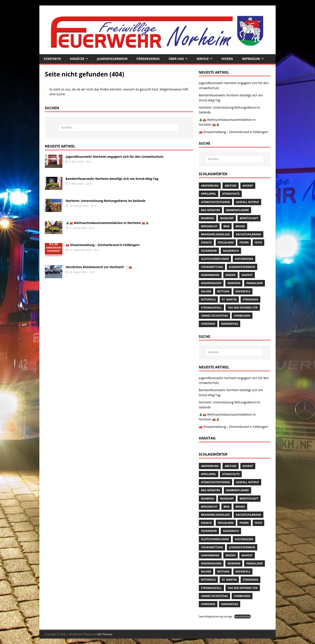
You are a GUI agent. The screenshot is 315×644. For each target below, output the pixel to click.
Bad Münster (211, 210)
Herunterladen (242, 616)
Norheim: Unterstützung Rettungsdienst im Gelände (105, 201)
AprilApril (209, 194)
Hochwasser (244, 259)
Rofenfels (243, 291)
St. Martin (229, 299)
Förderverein (148, 59)
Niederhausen (211, 283)
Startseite (52, 59)
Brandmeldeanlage (215, 234)
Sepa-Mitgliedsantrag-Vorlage (216, 616)
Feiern (244, 242)
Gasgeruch (231, 251)
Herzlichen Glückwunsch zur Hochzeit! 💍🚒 (99, 267)
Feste (259, 242)
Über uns (176, 59)
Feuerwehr (209, 251)
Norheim (234, 283)
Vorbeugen (242, 316)
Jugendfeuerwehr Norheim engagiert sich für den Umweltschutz (115, 157)
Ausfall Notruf (248, 202)
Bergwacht (209, 226)
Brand (240, 226)
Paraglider (255, 283)
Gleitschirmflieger (215, 259)
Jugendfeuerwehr (112, 59)
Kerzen (231, 275)
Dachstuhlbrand (248, 234)
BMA (227, 226)
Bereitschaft (249, 218)
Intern (227, 59)
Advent (248, 186)
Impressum (251, 59)
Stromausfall (211, 308)
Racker (206, 291)
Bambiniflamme (237, 210)
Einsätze (77, 59)
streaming (250, 299)
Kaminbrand (210, 275)
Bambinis (208, 218)
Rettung (223, 291)
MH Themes (105, 634)
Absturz (231, 186)
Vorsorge (208, 324)
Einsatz (206, 242)
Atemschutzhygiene (215, 202)
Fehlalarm (226, 242)
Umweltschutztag (214, 316)
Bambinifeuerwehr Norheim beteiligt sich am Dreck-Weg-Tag (112, 179)
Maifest (247, 275)
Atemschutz (231, 194)
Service (203, 59)
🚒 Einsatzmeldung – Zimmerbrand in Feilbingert (103, 245)
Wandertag (230, 324)
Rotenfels (208, 299)
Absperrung (210, 186)
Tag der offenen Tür (243, 308)
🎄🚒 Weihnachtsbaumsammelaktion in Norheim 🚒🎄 (107, 223)
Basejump (227, 218)
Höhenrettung (212, 267)
